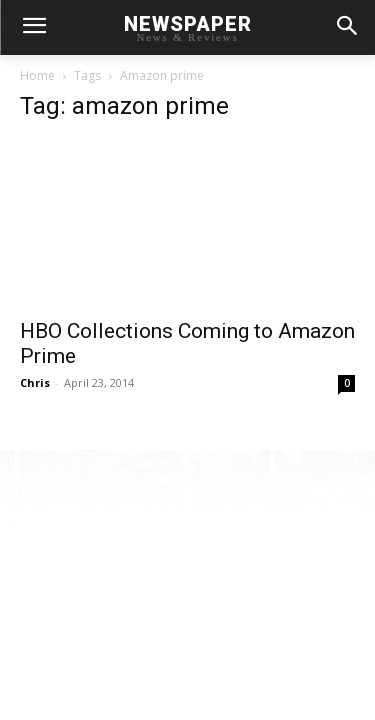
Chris (35, 382)
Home (37, 75)
